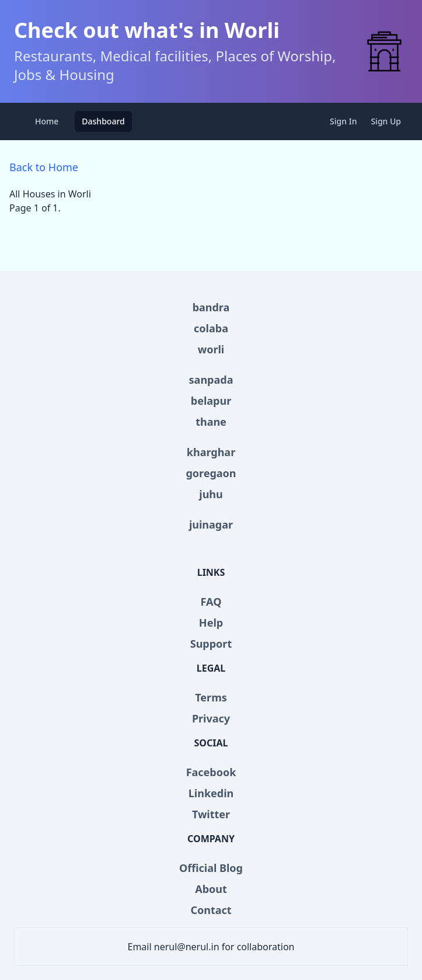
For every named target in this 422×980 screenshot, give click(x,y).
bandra (211, 307)
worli (211, 349)
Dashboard (103, 121)
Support (211, 644)
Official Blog (211, 868)
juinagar (211, 524)
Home (47, 121)
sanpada (211, 380)
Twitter (211, 814)
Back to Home (44, 167)
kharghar (211, 452)
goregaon (211, 473)
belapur (211, 401)
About (211, 889)
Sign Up (386, 121)
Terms (211, 697)
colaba (211, 328)
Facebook (211, 772)
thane (211, 422)
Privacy (211, 718)
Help (211, 623)
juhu (211, 494)
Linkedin (211, 793)
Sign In (343, 121)
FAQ (211, 602)
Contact (211, 910)
